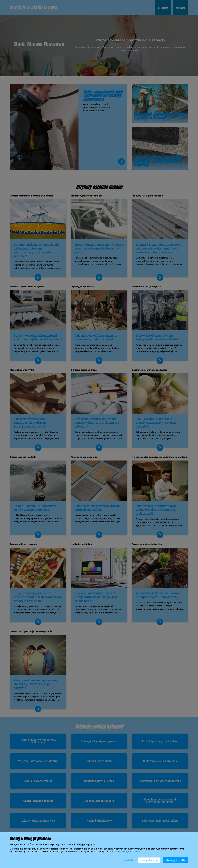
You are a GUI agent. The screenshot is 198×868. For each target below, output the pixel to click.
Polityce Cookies (131, 851)
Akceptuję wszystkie (175, 860)
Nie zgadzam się (149, 860)
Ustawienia (128, 860)
